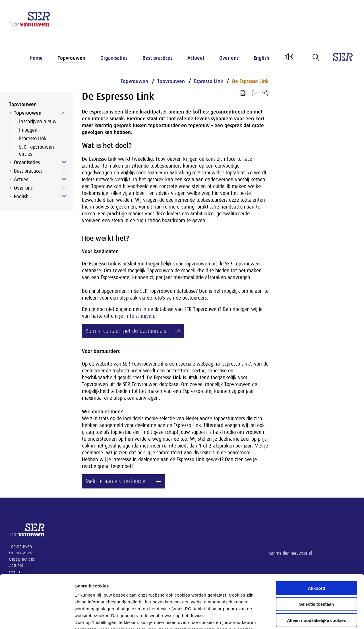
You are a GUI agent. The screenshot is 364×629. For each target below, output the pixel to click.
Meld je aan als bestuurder (116, 481)
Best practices (157, 58)
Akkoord (317, 541)
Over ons (229, 58)
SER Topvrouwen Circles (37, 150)
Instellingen (306, 618)
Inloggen (28, 130)
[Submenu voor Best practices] (64, 171)
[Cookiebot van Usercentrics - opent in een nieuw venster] (37, 618)
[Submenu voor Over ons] (64, 188)
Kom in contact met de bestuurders (126, 331)
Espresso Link (33, 139)
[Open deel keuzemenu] (265, 93)
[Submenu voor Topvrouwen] (64, 113)
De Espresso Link (250, 81)
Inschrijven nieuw (38, 121)
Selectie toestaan (317, 557)
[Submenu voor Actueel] (64, 179)
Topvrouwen (72, 58)
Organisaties (114, 58)
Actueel (196, 58)
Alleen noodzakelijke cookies (317, 573)
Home (36, 58)
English (261, 58)
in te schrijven (139, 316)
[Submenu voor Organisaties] (64, 162)
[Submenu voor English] (64, 196)
